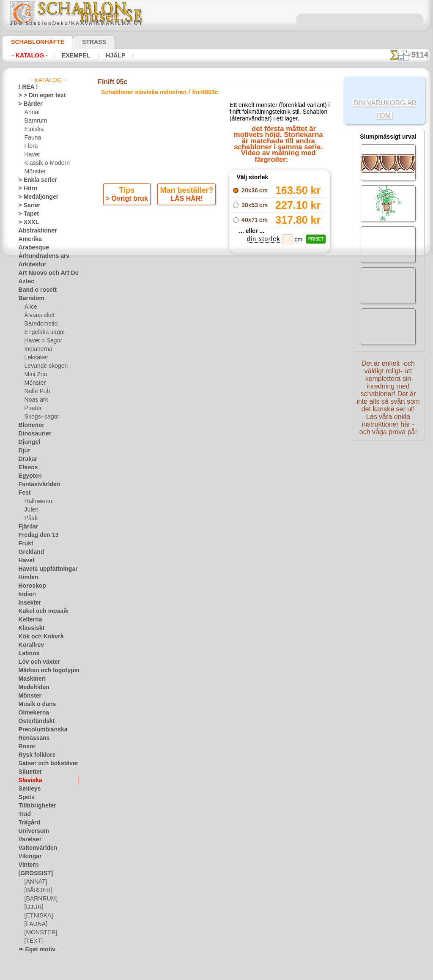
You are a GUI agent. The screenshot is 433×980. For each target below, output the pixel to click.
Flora (31, 146)
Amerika (28, 239)
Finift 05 (279, 360)
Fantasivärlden (36, 485)
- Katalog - (30, 55)
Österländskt (34, 721)
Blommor (29, 425)
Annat (32, 112)
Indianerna (37, 349)
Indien (26, 594)
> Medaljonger (35, 197)
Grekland (29, 552)
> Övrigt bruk (128, 200)
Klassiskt (29, 628)
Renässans (31, 738)
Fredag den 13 (35, 535)
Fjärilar (27, 527)
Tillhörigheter (34, 806)
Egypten (28, 476)
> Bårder (28, 104)
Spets (25, 797)
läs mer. (270, 973)
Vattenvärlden (35, 848)
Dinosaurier (32, 434)
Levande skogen (43, 366)
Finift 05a (279, 332)
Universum (31, 831)
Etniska (33, 129)
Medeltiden (32, 687)
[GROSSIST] (33, 873)
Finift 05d (279, 350)
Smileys (27, 789)
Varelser (28, 840)
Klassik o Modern (45, 163)
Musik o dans (34, 704)
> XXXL (27, 222)
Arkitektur (30, 265)
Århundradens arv (40, 256)
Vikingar (28, 857)
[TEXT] (32, 941)
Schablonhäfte (33, 42)
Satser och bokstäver (43, 764)
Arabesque (31, 248)
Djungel (27, 442)
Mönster (35, 172)
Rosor (26, 747)
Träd (24, 814)
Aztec (25, 282)
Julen (30, 510)
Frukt (25, 544)
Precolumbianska (38, 730)
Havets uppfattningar (44, 569)
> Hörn (26, 189)
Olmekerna (31, 713)
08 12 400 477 (233, 488)
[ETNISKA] (37, 916)
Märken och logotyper (44, 671)
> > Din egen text (37, 96)
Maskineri (30, 679)
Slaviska (28, 780)
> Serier (27, 205)
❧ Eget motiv (34, 950)
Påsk (30, 518)
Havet (32, 155)
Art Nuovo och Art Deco (47, 273)
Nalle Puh (36, 391)
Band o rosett (35, 290)
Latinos (27, 654)
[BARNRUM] (40, 899)
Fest (24, 493)
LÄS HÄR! (185, 200)
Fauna (32, 138)
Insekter (28, 603)
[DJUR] (33, 907)
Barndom (29, 298)
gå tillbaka (216, 381)
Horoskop (30, 586)
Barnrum (35, 121)
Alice (30, 307)
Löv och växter (36, 662)
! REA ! (26, 87)
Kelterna (29, 620)
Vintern (27, 865)
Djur (24, 451)
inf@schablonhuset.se (237, 503)
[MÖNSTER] (39, 933)
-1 (185, 381)
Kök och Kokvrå (37, 637)
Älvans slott (38, 315)
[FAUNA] (35, 924)
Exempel (75, 55)
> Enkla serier (34, 180)
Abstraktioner (35, 231)
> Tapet (27, 214)
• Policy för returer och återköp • (218, 587)
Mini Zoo (35, 375)
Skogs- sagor (39, 417)
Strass (81, 42)
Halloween (37, 501)
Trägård (27, 823)
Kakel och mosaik (39, 611)
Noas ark (35, 400)
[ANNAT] (35, 882)
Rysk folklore (33, 755)
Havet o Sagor (41, 341)
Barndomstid (40, 324)
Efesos (26, 468)
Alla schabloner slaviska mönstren (216, 400)
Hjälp (113, 55)
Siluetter (29, 772)
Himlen (27, 578)
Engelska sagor (42, 332)
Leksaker (35, 358)
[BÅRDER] (37, 890)
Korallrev (29, 645)
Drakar (27, 459)
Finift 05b (279, 341)
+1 (247, 381)
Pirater (33, 408)
